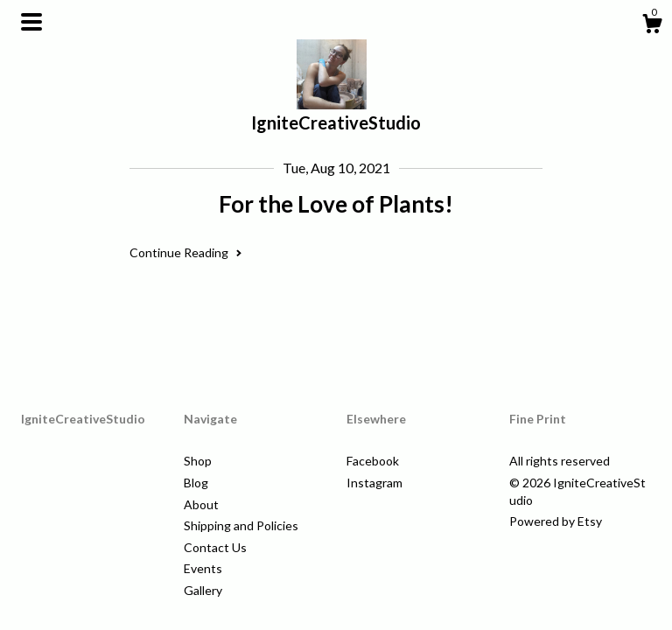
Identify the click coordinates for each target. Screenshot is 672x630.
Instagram (374, 483)
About (201, 504)
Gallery (203, 590)
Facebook (373, 461)
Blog (196, 483)
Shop (198, 461)
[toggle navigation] (31, 22)
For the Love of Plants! (336, 204)
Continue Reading (186, 252)
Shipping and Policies (241, 525)
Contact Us (215, 547)
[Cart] (652, 26)
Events (203, 568)
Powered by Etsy (556, 521)
